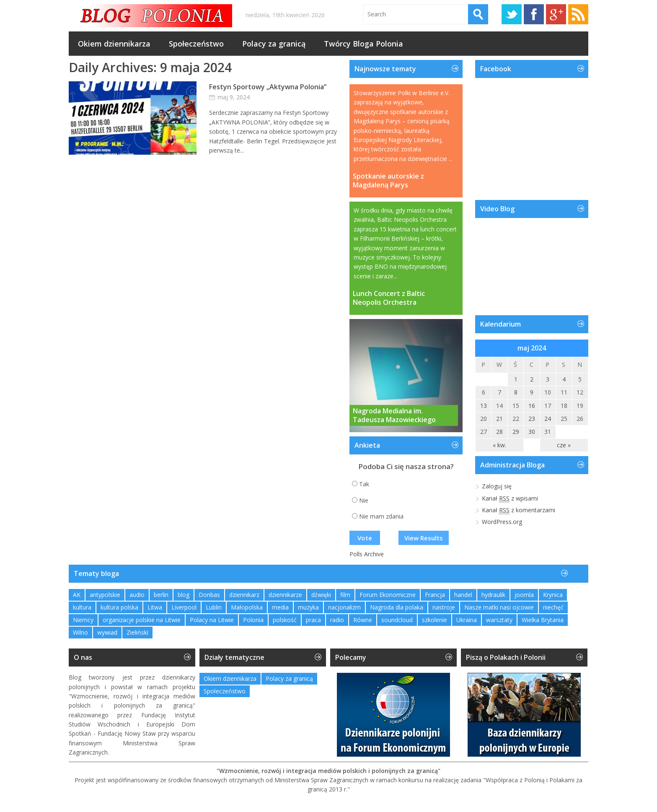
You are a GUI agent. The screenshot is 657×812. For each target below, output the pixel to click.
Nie (364, 500)
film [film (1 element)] (345, 595)
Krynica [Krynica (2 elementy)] (553, 595)
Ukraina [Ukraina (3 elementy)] (467, 620)
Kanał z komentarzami (519, 510)
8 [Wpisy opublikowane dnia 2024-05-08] (516, 392)
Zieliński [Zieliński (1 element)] (137, 632)
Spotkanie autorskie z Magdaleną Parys (388, 181)
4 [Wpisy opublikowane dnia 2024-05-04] (564, 379)
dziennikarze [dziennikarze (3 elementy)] (285, 595)
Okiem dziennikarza (114, 44)
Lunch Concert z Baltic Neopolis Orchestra (389, 298)
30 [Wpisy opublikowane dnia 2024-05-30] (532, 432)
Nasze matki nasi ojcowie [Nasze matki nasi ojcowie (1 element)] (499, 607)
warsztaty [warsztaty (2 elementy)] (499, 620)
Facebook (534, 14)
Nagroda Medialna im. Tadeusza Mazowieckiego (394, 415)
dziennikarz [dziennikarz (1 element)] (244, 595)
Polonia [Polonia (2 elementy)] (253, 620)
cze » (564, 445)
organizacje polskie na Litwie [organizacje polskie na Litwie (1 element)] (142, 620)
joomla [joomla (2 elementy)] (524, 595)
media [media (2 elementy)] (280, 607)
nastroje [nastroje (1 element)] (444, 607)
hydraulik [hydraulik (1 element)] (493, 595)
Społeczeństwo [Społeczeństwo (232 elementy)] (225, 691)
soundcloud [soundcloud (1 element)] (397, 620)
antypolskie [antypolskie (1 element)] (105, 595)
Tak (364, 484)
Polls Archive (367, 554)
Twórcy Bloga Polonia (363, 44)
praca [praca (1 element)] (313, 620)
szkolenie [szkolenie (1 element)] (435, 620)
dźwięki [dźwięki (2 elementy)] (321, 595)
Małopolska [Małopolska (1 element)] (247, 607)
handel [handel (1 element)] (463, 595)
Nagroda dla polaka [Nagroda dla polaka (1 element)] (397, 607)
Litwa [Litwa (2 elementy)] (155, 607)
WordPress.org (502, 522)
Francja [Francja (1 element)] (435, 595)
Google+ (556, 14)
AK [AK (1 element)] (77, 595)
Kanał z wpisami (510, 498)
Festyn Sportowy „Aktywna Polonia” (268, 87)
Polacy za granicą (274, 44)
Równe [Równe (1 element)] (363, 620)
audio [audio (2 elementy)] (137, 595)
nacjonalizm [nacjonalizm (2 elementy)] (344, 607)
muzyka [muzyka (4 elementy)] (308, 607)
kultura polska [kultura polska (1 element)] (119, 607)
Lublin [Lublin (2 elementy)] (214, 607)
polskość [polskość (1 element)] (285, 620)
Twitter (512, 14)
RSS (578, 14)
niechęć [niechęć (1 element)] (553, 607)
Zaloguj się (497, 486)
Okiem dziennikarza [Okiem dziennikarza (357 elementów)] (230, 678)
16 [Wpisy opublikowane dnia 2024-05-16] (532, 406)
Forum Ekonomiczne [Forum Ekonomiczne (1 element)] (388, 595)
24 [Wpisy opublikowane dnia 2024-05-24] (548, 419)
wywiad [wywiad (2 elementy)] (107, 632)
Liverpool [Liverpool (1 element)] (184, 607)
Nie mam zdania (381, 516)
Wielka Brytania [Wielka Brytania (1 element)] (543, 620)
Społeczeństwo (196, 44)
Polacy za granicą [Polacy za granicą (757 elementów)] (289, 678)
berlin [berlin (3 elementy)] (161, 595)
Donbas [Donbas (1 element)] (209, 595)
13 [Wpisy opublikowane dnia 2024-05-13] (484, 406)
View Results (424, 538)
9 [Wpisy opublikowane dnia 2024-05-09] (532, 392)
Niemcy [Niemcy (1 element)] (83, 620)
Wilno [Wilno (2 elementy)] (80, 632)
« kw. (499, 445)
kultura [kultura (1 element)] (82, 607)
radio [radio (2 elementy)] (337, 620)
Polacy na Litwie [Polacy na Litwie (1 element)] (212, 620)
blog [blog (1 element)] (184, 595)
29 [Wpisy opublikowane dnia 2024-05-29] (516, 432)
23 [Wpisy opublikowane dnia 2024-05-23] (532, 419)
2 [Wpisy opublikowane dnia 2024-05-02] (532, 379)
